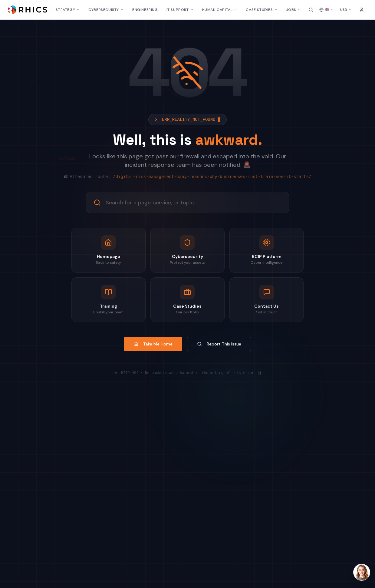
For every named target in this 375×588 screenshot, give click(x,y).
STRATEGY (68, 10)
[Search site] (311, 10)
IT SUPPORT (180, 10)
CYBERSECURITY (106, 10)
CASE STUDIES (262, 10)
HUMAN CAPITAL (220, 10)
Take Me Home (153, 344)
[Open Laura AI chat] (362, 572)
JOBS (294, 10)
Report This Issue (219, 344)
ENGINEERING (145, 10)
